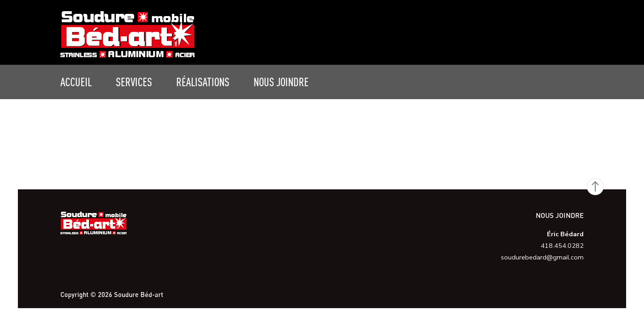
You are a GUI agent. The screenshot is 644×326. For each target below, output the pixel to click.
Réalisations (203, 82)
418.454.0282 (562, 246)
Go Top (595, 187)
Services (134, 82)
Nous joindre (281, 82)
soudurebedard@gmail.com (542, 257)
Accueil (76, 82)
